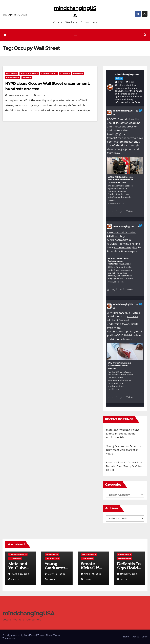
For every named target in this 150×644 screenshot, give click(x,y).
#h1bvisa (133, 316)
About (136, 637)
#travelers (113, 251)
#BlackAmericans (118, 138)
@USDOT (113, 244)
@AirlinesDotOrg (118, 240)
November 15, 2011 (20, 95)
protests (27, 78)
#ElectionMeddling (128, 123)
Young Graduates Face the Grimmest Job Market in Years (124, 450)
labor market (52, 558)
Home (126, 637)
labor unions (124, 558)
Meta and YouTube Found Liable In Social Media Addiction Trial (123, 434)
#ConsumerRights (126, 247)
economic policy (49, 73)
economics (65, 73)
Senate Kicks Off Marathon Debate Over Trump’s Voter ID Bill (124, 466)
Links (145, 637)
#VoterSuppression (125, 127)
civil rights (12, 73)
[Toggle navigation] (76, 35)
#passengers (129, 251)
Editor (39, 95)
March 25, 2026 (20, 574)
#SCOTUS (113, 119)
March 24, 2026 (56, 574)
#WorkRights (130, 324)
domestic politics (29, 73)
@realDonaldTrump (126, 313)
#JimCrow (113, 153)
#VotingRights (116, 134)
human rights (13, 78)
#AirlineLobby (116, 236)
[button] (145, 35)
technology (15, 558)
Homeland (78, 73)
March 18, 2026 (93, 574)
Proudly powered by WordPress (19, 635)
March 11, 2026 (129, 574)
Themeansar (9, 638)
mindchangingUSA (123, 112)
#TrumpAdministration (122, 232)
